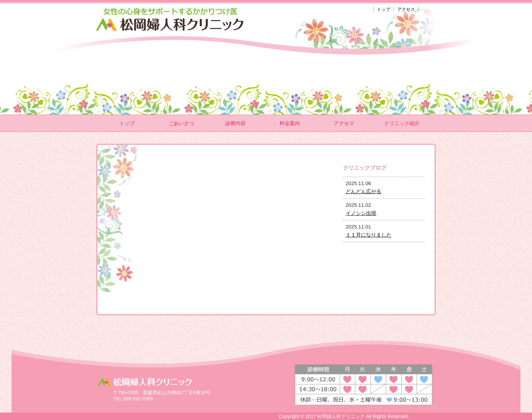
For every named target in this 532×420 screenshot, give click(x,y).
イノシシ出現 (361, 213)
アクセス (406, 9)
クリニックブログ (365, 168)
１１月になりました (369, 235)
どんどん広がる (364, 191)
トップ (384, 9)
